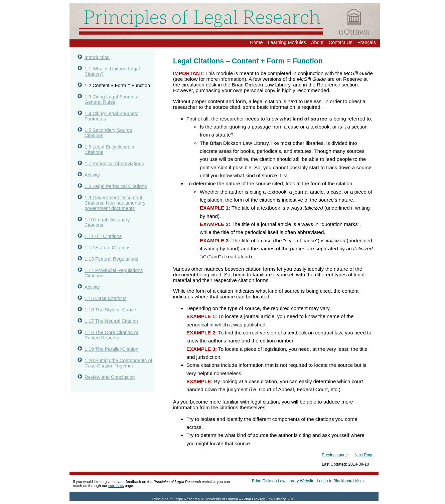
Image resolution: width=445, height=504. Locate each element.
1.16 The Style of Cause (110, 310)
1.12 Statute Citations (108, 248)
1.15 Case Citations (106, 298)
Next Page (364, 455)
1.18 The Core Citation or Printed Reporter (111, 335)
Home (256, 42)
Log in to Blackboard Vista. (341, 481)
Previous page (335, 455)
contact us (116, 486)
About (317, 42)
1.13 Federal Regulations (111, 259)
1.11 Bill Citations (103, 236)
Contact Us (341, 42)
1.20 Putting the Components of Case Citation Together (118, 363)
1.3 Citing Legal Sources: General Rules (111, 99)
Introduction (97, 57)
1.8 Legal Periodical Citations (116, 186)
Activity (92, 175)
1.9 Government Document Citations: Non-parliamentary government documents (115, 203)
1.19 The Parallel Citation (111, 349)
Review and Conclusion (110, 377)
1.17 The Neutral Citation (111, 321)
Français (367, 42)
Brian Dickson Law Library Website (283, 481)
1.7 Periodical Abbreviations (114, 164)
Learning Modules (287, 42)
